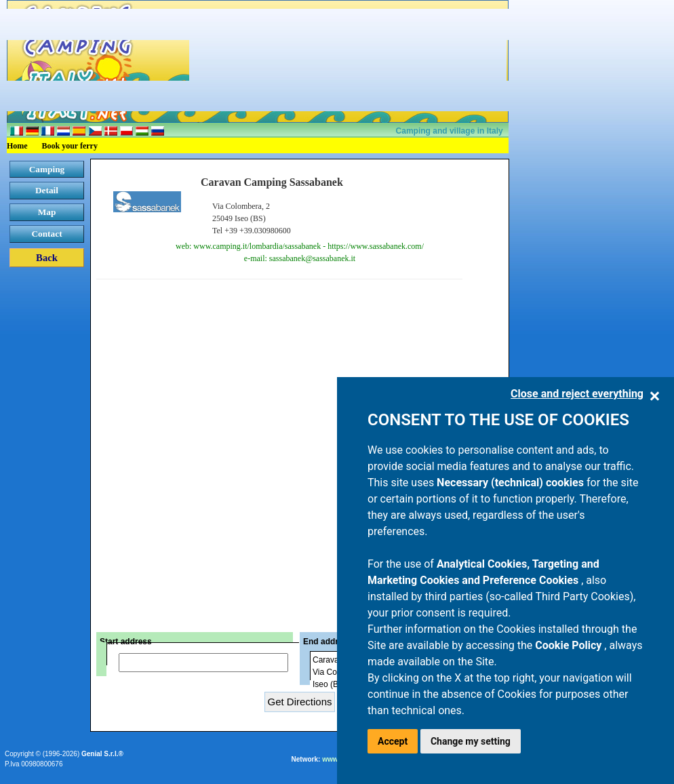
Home (17, 146)
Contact (46, 234)
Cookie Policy (570, 645)
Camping (47, 169)
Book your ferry (70, 146)
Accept (393, 741)
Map (47, 212)
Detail (47, 190)
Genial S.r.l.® (102, 754)
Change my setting (471, 741)
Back (47, 258)
